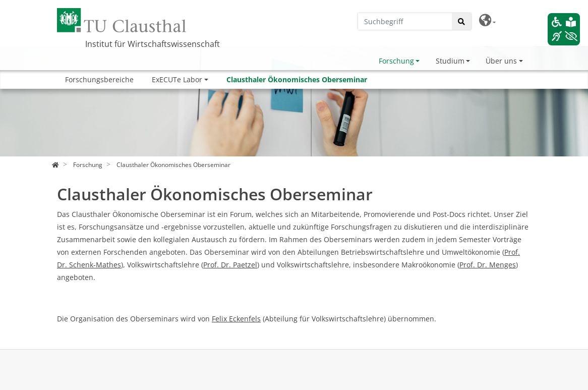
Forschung (396, 61)
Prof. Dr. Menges (488, 265)
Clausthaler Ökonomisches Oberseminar (297, 79)
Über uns (501, 61)
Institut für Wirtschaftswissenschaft (153, 44)
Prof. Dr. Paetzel (230, 265)
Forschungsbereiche (99, 79)
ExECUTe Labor (177, 79)
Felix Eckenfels (236, 319)
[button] (487, 20)
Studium (450, 61)
